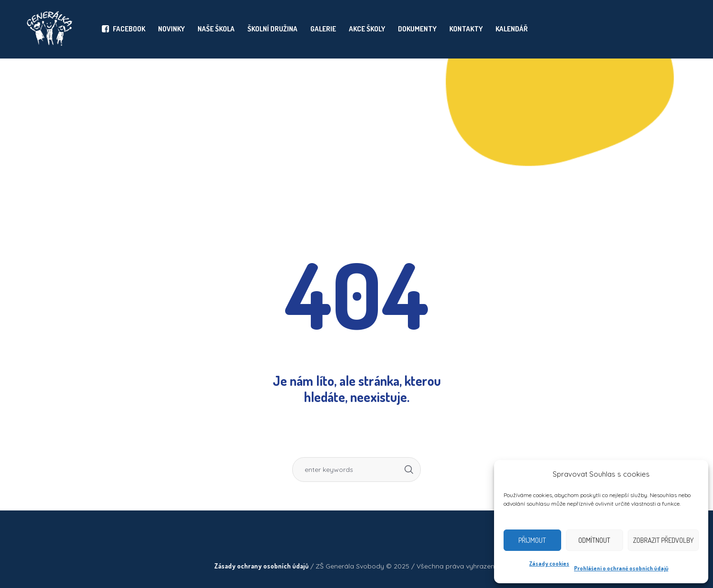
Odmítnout (594, 540)
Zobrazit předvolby (663, 540)
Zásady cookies (549, 563)
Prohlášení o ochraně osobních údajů (621, 568)
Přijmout (532, 540)
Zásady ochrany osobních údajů (261, 566)
